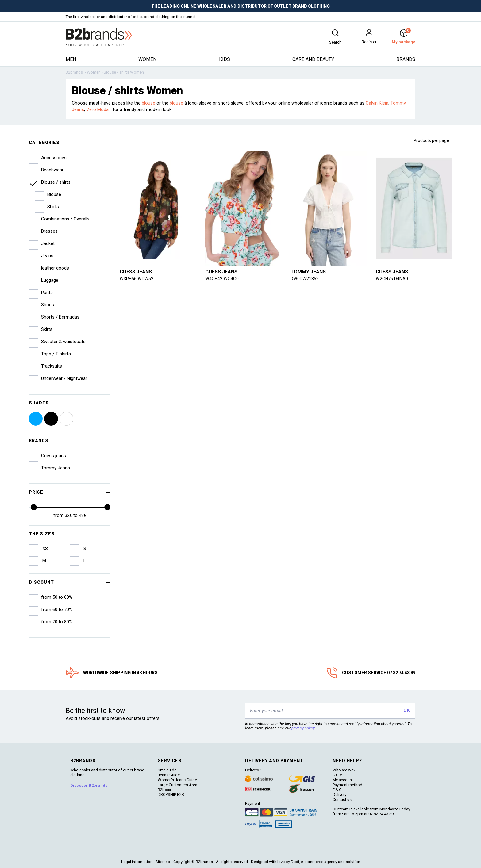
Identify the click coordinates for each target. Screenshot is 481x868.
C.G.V (337, 775)
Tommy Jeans (308, 272)
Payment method (347, 785)
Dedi (295, 862)
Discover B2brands (89, 785)
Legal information (137, 862)
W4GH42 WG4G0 (222, 279)
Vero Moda (97, 109)
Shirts (53, 207)
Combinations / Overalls (65, 219)
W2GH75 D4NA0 (392, 279)
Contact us (342, 799)
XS (44, 549)
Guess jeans (136, 272)
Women (147, 59)
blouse (148, 103)
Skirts (47, 329)
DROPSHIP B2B (171, 795)
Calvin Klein (377, 103)
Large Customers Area (177, 785)
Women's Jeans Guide (177, 780)
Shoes (48, 305)
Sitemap (163, 862)
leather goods (55, 268)
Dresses (49, 231)
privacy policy (303, 728)
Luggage (50, 280)
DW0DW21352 (305, 279)
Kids (225, 59)
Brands (406, 59)
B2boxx (164, 790)
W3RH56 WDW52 (137, 279)
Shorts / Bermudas (60, 317)
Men (71, 59)
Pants (47, 293)
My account (343, 780)
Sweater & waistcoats (63, 342)
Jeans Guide (169, 775)
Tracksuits (52, 366)
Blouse (54, 194)
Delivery (339, 795)
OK (407, 710)
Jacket (48, 243)
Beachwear (52, 170)
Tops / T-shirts (56, 354)
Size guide (167, 770)
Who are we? (344, 770)
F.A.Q (337, 790)
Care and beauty (313, 59)
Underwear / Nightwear (64, 378)
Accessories (54, 158)
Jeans (47, 256)
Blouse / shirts (56, 182)
